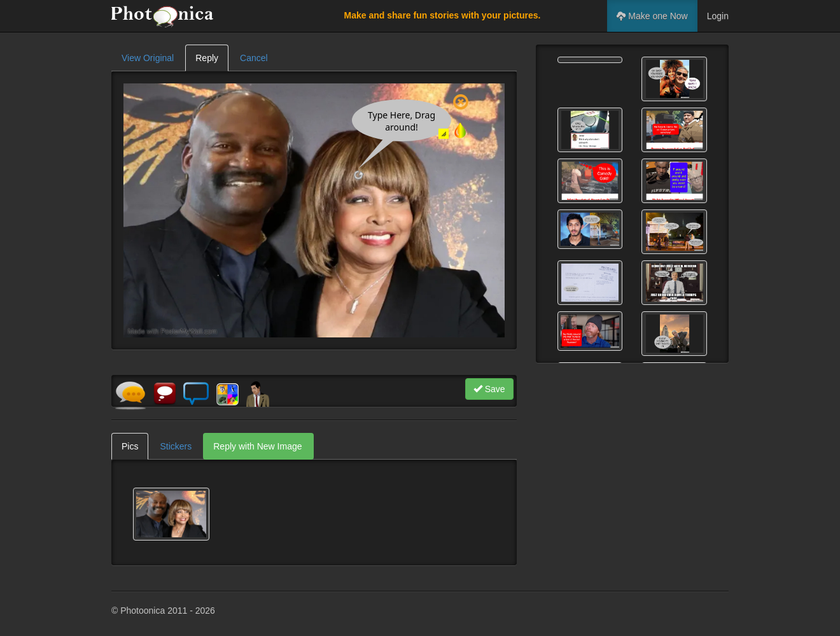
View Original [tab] (148, 58)
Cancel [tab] (254, 58)
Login (718, 16)
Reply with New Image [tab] (257, 446)
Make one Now (652, 16)
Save (489, 389)
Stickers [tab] (176, 446)
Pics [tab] (130, 446)
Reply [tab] (207, 58)
